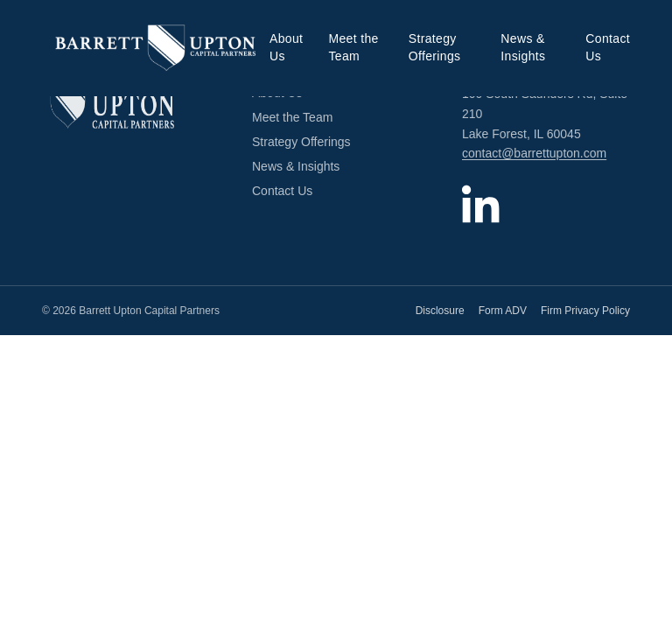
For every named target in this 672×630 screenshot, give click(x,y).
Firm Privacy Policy (585, 311)
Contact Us (608, 47)
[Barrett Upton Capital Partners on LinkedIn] (481, 204)
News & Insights (523, 47)
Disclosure (440, 311)
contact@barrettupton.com (534, 153)
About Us (286, 47)
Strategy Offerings (435, 47)
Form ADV (503, 311)
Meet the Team (353, 47)
